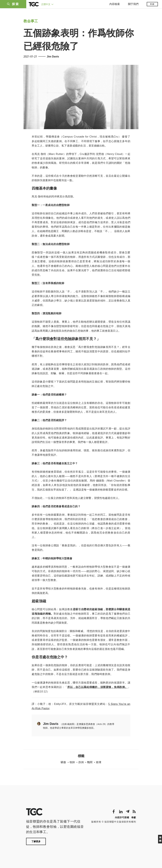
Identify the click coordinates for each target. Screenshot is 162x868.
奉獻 (152, 4)
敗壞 (99, 762)
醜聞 (90, 762)
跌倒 (81, 762)
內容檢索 (115, 4)
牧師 (72, 762)
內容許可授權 (122, 817)
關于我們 (133, 4)
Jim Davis (53, 57)
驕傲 (63, 762)
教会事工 (31, 21)
